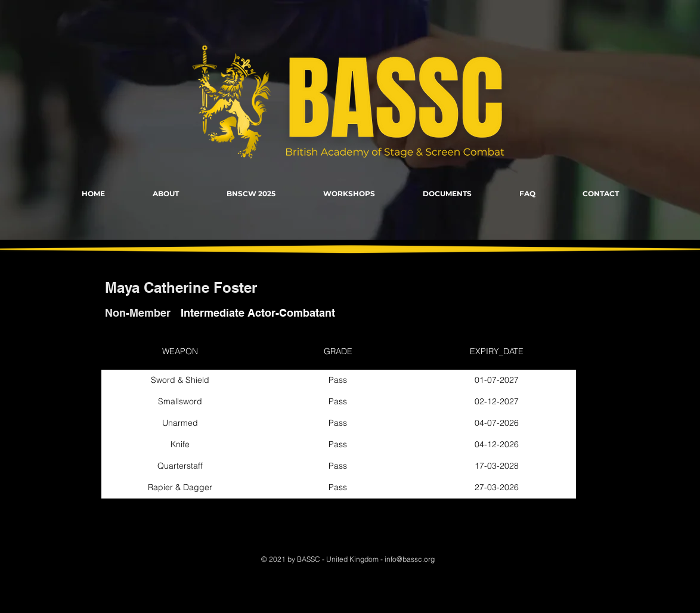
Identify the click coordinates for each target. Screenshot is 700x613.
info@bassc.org (410, 559)
